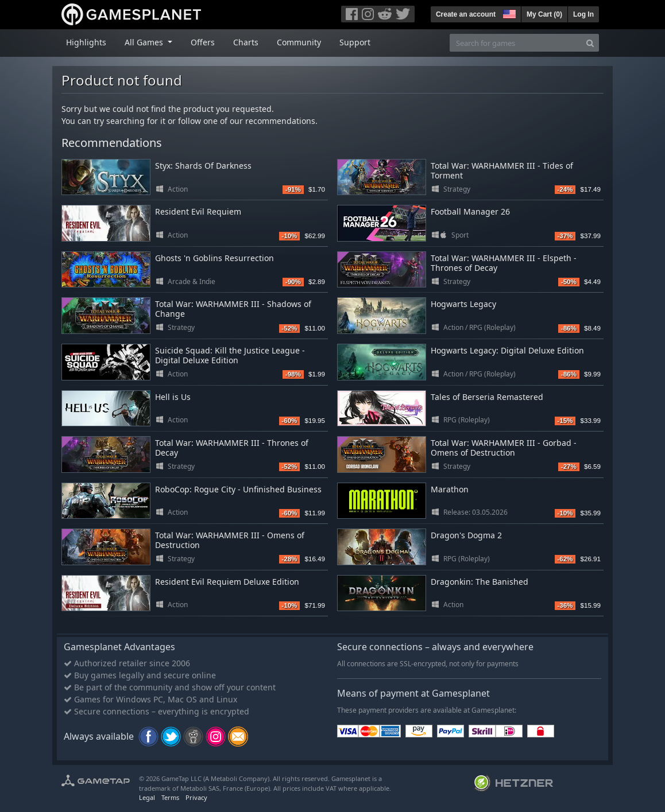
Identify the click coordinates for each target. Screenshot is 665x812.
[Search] (590, 43)
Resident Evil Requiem (198, 211)
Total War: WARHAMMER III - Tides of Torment (502, 170)
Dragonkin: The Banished (480, 582)
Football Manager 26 (470, 211)
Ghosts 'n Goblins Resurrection (214, 258)
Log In (583, 14)
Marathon (450, 489)
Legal (147, 797)
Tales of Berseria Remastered (487, 397)
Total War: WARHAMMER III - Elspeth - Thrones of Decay (504, 263)
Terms (170, 797)
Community (299, 42)
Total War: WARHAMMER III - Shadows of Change (233, 309)
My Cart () (544, 14)
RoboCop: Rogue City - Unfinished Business (238, 489)
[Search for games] (516, 43)
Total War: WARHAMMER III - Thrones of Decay (232, 448)
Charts (246, 42)
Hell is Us (173, 397)
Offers (203, 42)
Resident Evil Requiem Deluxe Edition (227, 582)
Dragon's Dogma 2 (466, 535)
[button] (508, 13)
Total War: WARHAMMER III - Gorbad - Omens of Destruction (504, 448)
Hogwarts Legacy (463, 304)
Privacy (196, 797)
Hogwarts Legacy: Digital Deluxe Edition (507, 350)
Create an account (466, 14)
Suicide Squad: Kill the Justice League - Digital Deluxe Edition (230, 355)
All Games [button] (145, 42)
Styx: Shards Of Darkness (203, 166)
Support (355, 42)
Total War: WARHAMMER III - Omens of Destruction (230, 540)
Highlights (86, 42)
